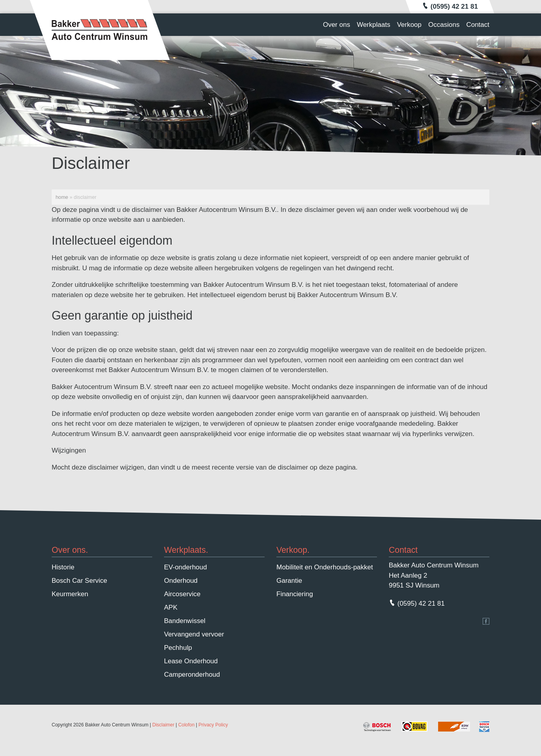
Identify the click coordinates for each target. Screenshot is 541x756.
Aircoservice (182, 594)
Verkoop (409, 25)
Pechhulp (178, 648)
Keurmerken (70, 594)
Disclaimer (163, 725)
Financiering (295, 594)
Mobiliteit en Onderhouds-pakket (325, 567)
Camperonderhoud (192, 675)
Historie (63, 567)
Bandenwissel (185, 621)
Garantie (289, 581)
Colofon (186, 725)
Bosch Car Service (79, 581)
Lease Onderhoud (191, 661)
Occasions (444, 25)
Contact (478, 25)
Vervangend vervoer (194, 634)
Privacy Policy (213, 725)
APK (171, 607)
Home (62, 197)
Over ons (337, 25)
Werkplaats (374, 25)
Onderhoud (181, 581)
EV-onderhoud (186, 567)
